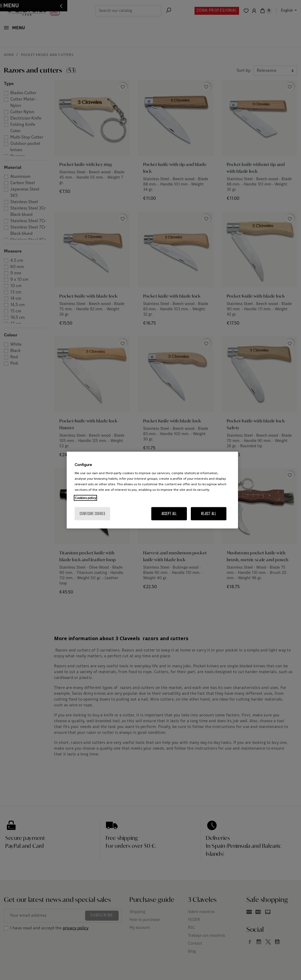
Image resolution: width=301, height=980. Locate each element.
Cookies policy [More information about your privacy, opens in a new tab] (85, 498)
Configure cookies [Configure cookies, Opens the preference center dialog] (92, 513)
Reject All (209, 513)
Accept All (169, 513)
